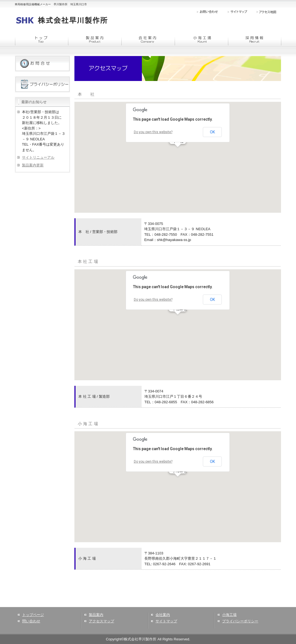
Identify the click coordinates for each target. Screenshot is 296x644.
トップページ (33, 615)
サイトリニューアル (38, 157)
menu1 (95, 40)
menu (41, 40)
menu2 (148, 40)
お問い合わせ (212, 12)
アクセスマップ (101, 621)
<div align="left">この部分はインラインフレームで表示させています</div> (178, 157)
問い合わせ (31, 621)
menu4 (255, 40)
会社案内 (163, 615)
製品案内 (96, 615)
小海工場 (229, 615)
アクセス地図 (269, 12)
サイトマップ (242, 12)
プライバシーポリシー (240, 621)
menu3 (201, 40)
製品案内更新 (33, 165)
